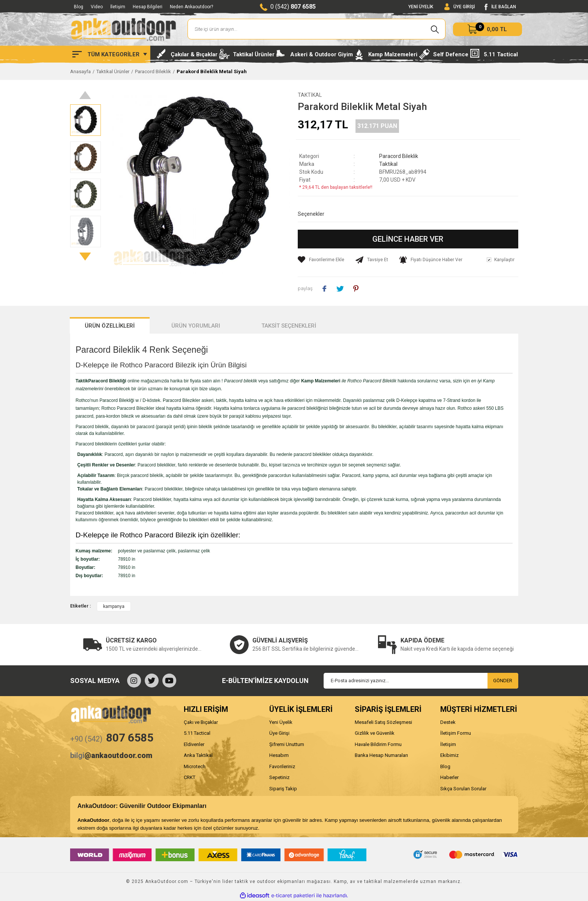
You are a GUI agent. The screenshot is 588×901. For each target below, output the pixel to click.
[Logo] (123, 29)
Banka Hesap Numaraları (381, 755)
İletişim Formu (456, 733)
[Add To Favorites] (321, 260)
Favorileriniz (282, 766)
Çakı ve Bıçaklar (201, 722)
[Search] (317, 29)
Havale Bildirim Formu (378, 744)
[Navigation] (110, 54)
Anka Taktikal (198, 755)
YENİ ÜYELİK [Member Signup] (421, 7)
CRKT (190, 777)
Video (97, 7)
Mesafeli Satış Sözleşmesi (383, 722)
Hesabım (279, 755)
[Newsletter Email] (421, 681)
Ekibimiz (449, 755)
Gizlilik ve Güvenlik (375, 733)
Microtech (195, 766)
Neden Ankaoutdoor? (191, 7)
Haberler (449, 777)
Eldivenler (194, 744)
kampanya (114, 606)
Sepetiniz (279, 777)
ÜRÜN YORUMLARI (196, 326)
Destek (448, 722)
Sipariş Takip (283, 789)
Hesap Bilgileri (148, 7)
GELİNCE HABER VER (408, 239)
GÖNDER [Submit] (503, 681)
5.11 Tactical (197, 733)
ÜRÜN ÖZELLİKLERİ (110, 326)
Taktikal (310, 95)
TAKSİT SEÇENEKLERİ (289, 326)
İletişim (118, 7)
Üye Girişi (279, 733)
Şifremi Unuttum (287, 744)
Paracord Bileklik (399, 156)
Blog (79, 7)
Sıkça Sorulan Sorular (463, 789)
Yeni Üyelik (281, 722)
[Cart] (487, 29)
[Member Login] (460, 7)
